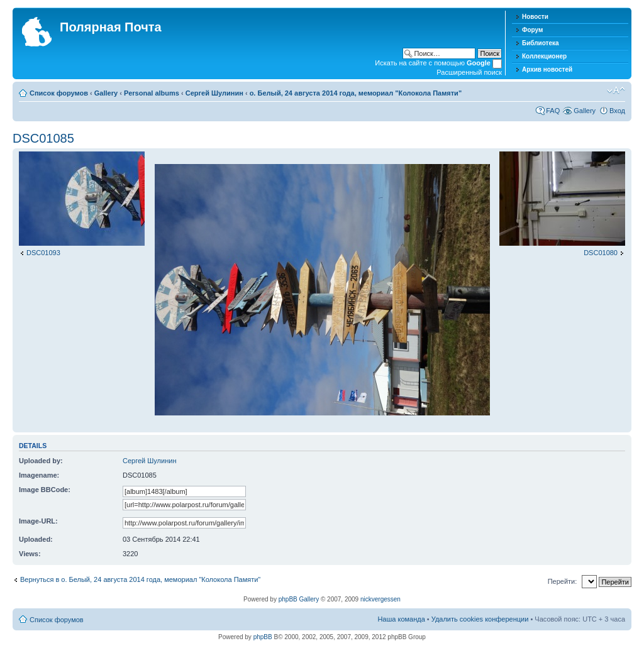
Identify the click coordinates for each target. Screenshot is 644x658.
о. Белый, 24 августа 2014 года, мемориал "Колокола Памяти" (356, 93)
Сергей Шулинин (214, 93)
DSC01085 (43, 138)
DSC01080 (601, 253)
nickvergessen (380, 599)
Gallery (106, 93)
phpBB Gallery (299, 599)
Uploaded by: (41, 461)
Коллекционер (544, 56)
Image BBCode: (45, 490)
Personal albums (152, 93)
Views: (30, 554)
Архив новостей (547, 69)
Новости (535, 17)
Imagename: (39, 475)
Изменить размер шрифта (616, 90)
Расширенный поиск (469, 72)
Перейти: (563, 581)
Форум (532, 30)
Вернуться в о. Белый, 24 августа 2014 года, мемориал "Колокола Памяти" (140, 579)
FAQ (553, 111)
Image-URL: (38, 521)
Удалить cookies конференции (480, 619)
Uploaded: (36, 539)
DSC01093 (43, 253)
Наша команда (401, 619)
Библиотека (541, 43)
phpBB (263, 637)
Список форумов (59, 93)
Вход (617, 111)
